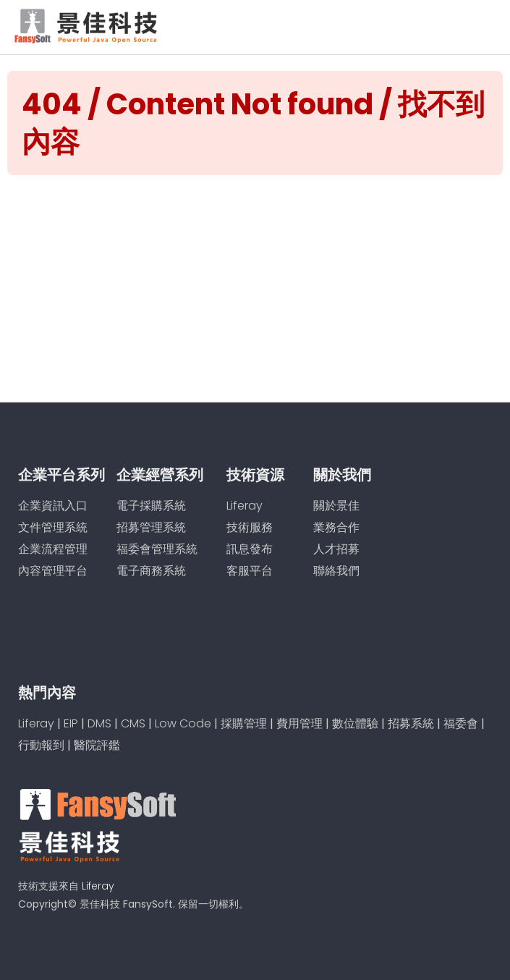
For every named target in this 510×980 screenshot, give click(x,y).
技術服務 (250, 527)
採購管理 (244, 723)
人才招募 (336, 549)
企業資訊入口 (53, 506)
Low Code (183, 723)
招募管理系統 (151, 527)
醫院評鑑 (97, 745)
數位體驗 (355, 723)
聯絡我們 (336, 571)
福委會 (461, 723)
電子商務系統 (151, 571)
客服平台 (250, 571)
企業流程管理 (53, 549)
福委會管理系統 (157, 549)
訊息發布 (250, 549)
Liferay (245, 506)
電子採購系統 (151, 506)
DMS (99, 723)
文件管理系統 (53, 527)
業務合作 (336, 527)
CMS (133, 723)
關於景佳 (336, 506)
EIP (71, 723)
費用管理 (299, 723)
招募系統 (411, 723)
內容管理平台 (53, 571)
